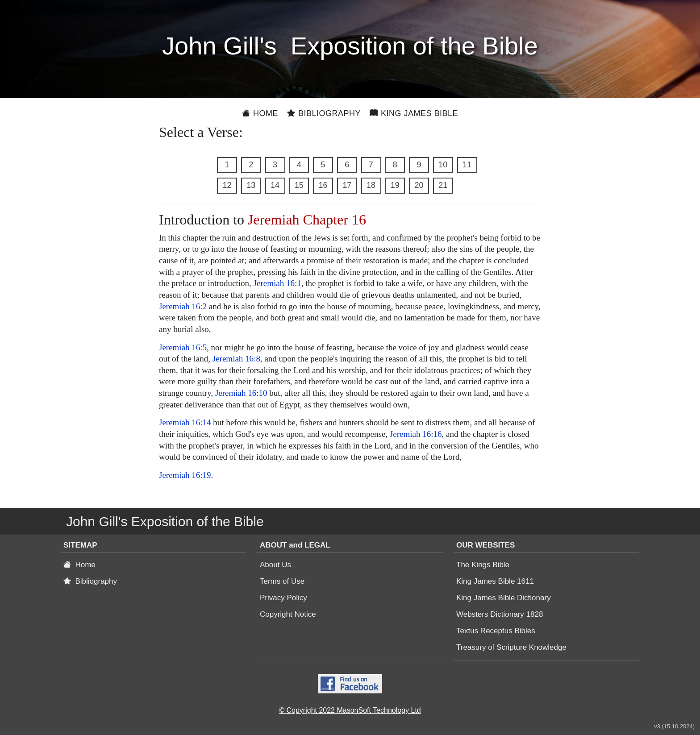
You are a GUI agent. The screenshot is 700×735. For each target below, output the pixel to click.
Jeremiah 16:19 (185, 475)
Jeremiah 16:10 (241, 393)
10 (443, 165)
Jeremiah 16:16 (416, 434)
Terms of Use (282, 581)
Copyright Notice (288, 614)
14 (275, 185)
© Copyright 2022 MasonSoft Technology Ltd (350, 710)
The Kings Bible (483, 565)
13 (251, 185)
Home (260, 113)
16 (323, 185)
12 (227, 185)
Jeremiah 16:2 (183, 306)
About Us (275, 565)
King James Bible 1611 (495, 581)
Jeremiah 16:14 (185, 422)
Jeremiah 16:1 (277, 283)
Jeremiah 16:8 (236, 359)
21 (443, 185)
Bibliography (324, 113)
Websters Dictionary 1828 (500, 614)
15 (299, 185)
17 (347, 185)
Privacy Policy (283, 598)
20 (419, 185)
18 (371, 185)
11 (467, 165)
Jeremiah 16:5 (183, 347)
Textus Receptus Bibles (496, 631)
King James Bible (414, 113)
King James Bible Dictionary (504, 598)
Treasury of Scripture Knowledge (511, 647)
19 (395, 185)
